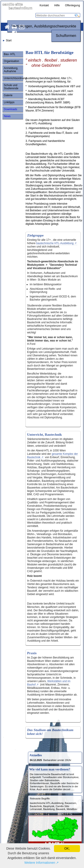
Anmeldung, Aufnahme (11, 70)
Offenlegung (72, 5)
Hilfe (57, 5)
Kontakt (44, 5)
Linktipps (9, 102)
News (7, 116)
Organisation (11, 61)
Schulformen (66, 36)
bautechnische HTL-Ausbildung (55, 243)
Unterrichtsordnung (13, 78)
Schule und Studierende (11, 87)
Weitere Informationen (40, 863)
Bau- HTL (10, 54)
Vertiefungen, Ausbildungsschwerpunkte (44, 26)
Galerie (8, 95)
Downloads (10, 109)
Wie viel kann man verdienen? (50, 769)
